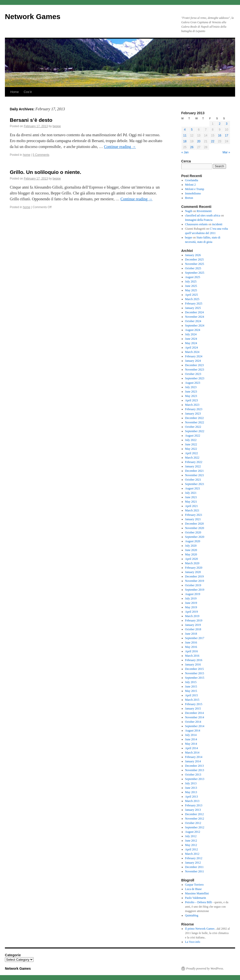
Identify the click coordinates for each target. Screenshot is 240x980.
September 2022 (195, 431)
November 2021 (195, 475)
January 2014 (193, 761)
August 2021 (193, 488)
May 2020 (191, 554)
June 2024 (191, 339)
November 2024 (195, 317)
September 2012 (195, 827)
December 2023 (194, 365)
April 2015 (192, 695)
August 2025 (193, 277)
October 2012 (193, 823)
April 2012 (192, 849)
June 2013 (191, 788)
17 (227, 135)
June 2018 (191, 634)
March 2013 (192, 801)
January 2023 (193, 414)
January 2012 (193, 863)
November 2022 (195, 422)
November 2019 (195, 581)
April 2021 (192, 506)
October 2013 (193, 775)
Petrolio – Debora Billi (199, 902)
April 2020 (192, 559)
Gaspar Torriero (194, 885)
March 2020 (192, 563)
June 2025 (191, 286)
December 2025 (194, 259)
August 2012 (193, 832)
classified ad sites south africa (203, 215)
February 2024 (194, 356)
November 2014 (195, 717)
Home (15, 92)
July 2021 (191, 493)
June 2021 (191, 497)
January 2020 (193, 572)
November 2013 (195, 770)
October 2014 (193, 722)
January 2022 (193, 466)
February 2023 (194, 409)
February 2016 (194, 660)
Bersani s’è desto (31, 120)
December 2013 (194, 766)
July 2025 (191, 282)
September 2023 (195, 378)
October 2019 (193, 585)
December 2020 (194, 524)
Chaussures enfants (196, 224)
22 (213, 141)
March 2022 (192, 458)
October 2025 (193, 268)
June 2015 (191, 687)
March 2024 (192, 352)
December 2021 (194, 471)
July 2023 (191, 387)
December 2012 (194, 814)
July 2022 (191, 440)
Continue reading (120, 147)
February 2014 (194, 757)
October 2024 (193, 321)
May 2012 (191, 845)
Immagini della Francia (199, 220)
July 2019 (191, 598)
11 (185, 135)
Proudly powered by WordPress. (205, 969)
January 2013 (193, 810)
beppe (57, 126)
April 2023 (192, 400)
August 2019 (193, 594)
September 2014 (195, 726)
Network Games (33, 17)
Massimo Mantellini (197, 893)
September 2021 (195, 484)
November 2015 (195, 673)
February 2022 (194, 462)
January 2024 (193, 361)
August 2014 (193, 731)
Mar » (226, 152)
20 (199, 141)
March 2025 (192, 299)
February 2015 (194, 704)
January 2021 (193, 519)
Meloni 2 (191, 185)
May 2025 (191, 290)
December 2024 (194, 312)
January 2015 (193, 709)
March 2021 (192, 510)
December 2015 (194, 669)
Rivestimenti (204, 211)
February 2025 (194, 304)
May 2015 (191, 691)
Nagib (189, 211)
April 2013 (192, 797)
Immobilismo (193, 193)
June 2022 (191, 444)
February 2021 (194, 515)
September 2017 (195, 638)
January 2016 (193, 665)
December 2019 (194, 576)
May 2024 (191, 343)
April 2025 (192, 295)
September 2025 (195, 273)
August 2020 (193, 541)
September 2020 (195, 537)
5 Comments (41, 155)
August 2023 (193, 383)
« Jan (185, 152)
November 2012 (195, 819)
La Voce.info (193, 942)
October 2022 (193, 427)
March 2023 (192, 405)
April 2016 (192, 651)
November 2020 (195, 528)
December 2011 (194, 867)
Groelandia (192, 180)
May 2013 (191, 792)
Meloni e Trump (195, 189)
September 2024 (195, 326)
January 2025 (193, 308)
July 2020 (191, 546)
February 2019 (194, 620)
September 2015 (195, 678)
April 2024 (192, 348)
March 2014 (192, 753)
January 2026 (193, 255)
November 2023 (195, 370)
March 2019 (192, 616)
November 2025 (195, 264)
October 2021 (193, 480)
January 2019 (193, 625)
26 (192, 147)
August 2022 (193, 436)
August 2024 (193, 330)
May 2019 (191, 607)
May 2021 (191, 502)
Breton (189, 198)
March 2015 (192, 700)
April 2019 (192, 612)
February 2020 (194, 568)
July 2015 (191, 682)
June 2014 (191, 739)
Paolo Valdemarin (196, 898)
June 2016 (191, 642)
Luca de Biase (193, 889)
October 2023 (193, 374)
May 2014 (191, 744)
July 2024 (191, 334)
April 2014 (192, 748)
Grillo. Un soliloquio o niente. (46, 172)
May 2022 (191, 449)
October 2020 (193, 532)
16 (220, 135)
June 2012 (191, 841)
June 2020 (191, 550)
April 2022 (192, 453)
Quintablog (192, 915)
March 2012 (192, 854)
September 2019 (195, 590)
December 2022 (194, 418)
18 (185, 141)
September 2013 (195, 779)
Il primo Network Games (200, 929)
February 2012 (194, 858)
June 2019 (191, 603)
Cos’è (28, 92)
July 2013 (191, 783)
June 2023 (191, 392)
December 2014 (194, 713)
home (26, 155)
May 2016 (191, 647)
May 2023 (191, 396)
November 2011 (195, 871)
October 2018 (193, 629)
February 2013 (194, 805)
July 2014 (191, 735)
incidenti (217, 224)
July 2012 (191, 836)
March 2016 (192, 656)
